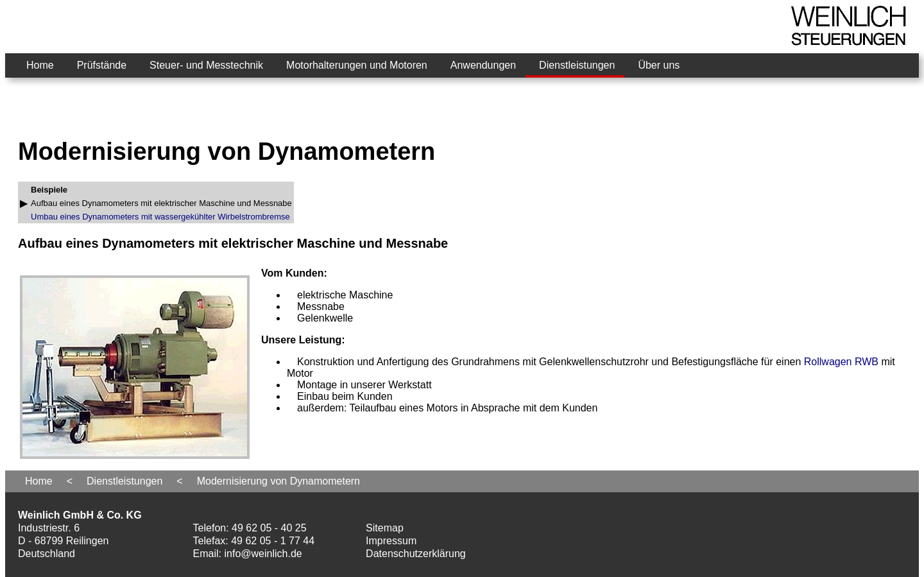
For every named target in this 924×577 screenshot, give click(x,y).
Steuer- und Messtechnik (206, 65)
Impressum (391, 541)
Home (40, 65)
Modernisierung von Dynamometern (278, 481)
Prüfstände (102, 65)
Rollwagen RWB (841, 362)
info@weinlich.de (263, 554)
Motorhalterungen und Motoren (357, 65)
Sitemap (385, 528)
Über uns (659, 65)
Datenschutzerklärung (416, 554)
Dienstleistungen (577, 65)
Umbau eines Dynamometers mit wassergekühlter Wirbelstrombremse (160, 217)
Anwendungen (483, 65)
